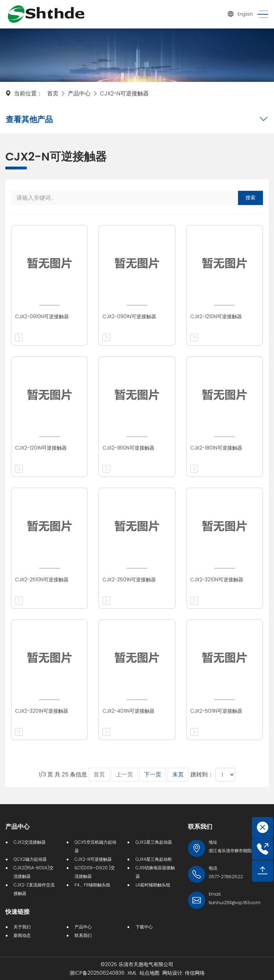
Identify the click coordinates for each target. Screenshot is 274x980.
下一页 (153, 774)
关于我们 (22, 927)
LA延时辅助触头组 (153, 885)
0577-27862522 (226, 877)
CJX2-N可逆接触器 (124, 93)
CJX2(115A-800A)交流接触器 (34, 872)
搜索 (250, 198)
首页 (53, 93)
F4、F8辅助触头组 (92, 885)
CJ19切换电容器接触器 (155, 872)
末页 (178, 774)
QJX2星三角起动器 (154, 842)
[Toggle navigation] (261, 14)
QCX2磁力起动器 (30, 859)
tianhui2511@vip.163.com (235, 903)
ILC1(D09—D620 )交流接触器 (95, 872)
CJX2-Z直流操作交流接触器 (34, 889)
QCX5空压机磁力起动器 (95, 846)
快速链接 (17, 912)
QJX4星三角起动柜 (154, 859)
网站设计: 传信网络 (184, 973)
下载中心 (144, 927)
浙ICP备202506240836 (97, 973)
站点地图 (149, 973)
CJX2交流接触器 (30, 842)
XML (132, 973)
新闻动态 (22, 935)
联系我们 (83, 935)
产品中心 (79, 93)
